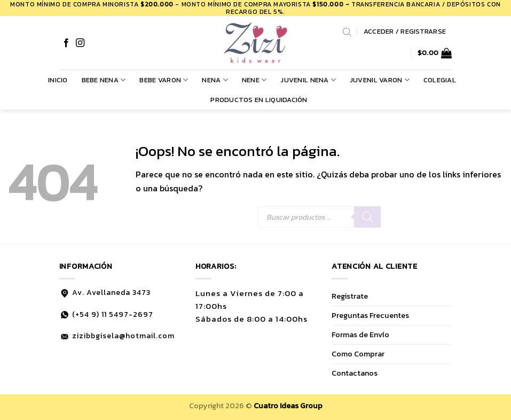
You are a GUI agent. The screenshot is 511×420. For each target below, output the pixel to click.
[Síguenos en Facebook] (66, 43)
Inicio (58, 80)
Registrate (350, 296)
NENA (215, 80)
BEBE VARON (164, 80)
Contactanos (355, 373)
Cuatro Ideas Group (288, 406)
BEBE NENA (104, 80)
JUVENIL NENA (308, 80)
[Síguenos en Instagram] (80, 43)
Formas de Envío (360, 335)
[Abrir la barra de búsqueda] (347, 32)
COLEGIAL (440, 80)
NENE (254, 80)
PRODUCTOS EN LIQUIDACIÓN (259, 100)
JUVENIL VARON (380, 80)
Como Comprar (358, 354)
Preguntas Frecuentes (370, 315)
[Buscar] (367, 217)
